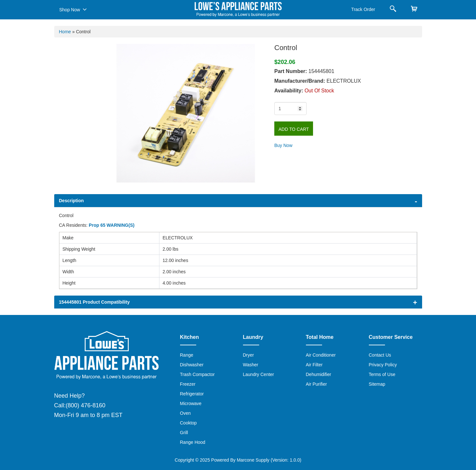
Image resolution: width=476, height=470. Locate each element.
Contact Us (380, 355)
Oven (185, 413)
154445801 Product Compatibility (94, 302)
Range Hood (193, 442)
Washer (251, 365)
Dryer (248, 355)
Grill (184, 433)
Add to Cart (294, 129)
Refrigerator (192, 394)
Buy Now (283, 145)
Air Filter (314, 365)
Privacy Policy (383, 365)
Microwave (191, 403)
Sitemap (377, 384)
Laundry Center (259, 374)
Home (65, 32)
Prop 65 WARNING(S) (112, 225)
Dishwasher (192, 365)
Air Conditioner (321, 355)
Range (187, 355)
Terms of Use (382, 374)
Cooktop (188, 423)
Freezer (188, 384)
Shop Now (73, 9)
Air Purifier (316, 384)
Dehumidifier (319, 374)
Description (71, 201)
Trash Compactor (197, 374)
